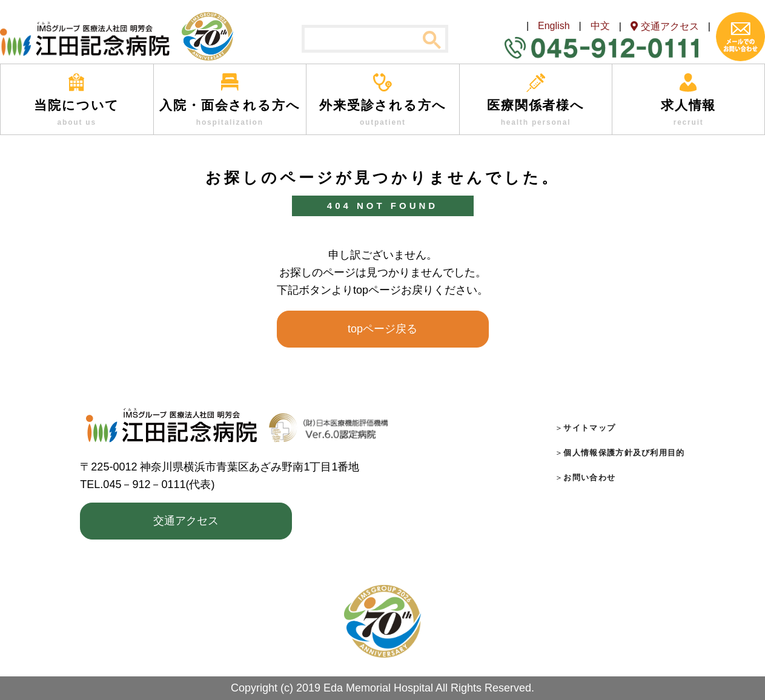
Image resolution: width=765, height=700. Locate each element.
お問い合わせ (589, 477)
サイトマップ (589, 428)
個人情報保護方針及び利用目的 (624, 453)
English (554, 26)
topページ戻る (382, 329)
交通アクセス (186, 521)
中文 (600, 26)
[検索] (375, 39)
